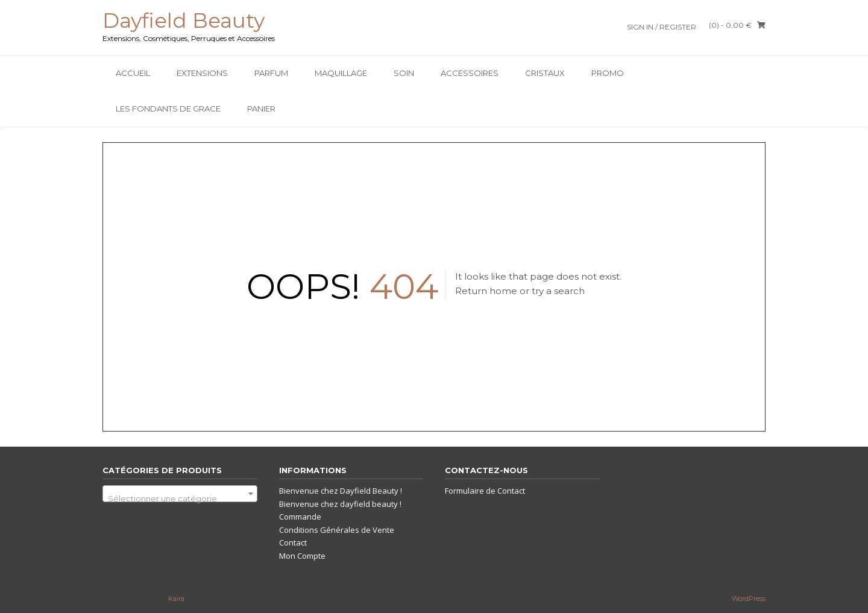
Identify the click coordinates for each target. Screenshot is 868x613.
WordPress (749, 599)
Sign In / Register (662, 27)
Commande (300, 517)
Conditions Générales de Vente (337, 530)
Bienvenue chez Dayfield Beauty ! (341, 491)
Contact (293, 542)
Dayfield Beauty (184, 20)
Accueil (133, 73)
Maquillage (341, 73)
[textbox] (180, 498)
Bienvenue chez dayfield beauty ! (340, 504)
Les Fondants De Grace (168, 108)
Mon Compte (302, 556)
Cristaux (545, 73)
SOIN (404, 73)
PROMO (608, 73)
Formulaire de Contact (485, 491)
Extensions (202, 73)
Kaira (176, 599)
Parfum (271, 73)
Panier (261, 108)
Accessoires (470, 73)
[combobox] (180, 494)
